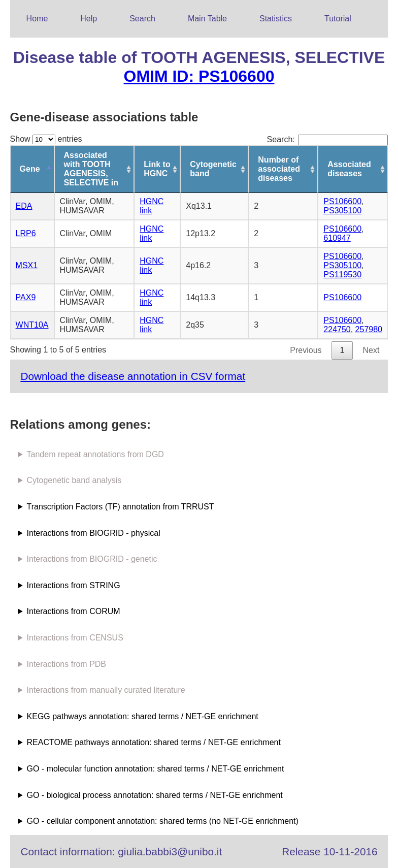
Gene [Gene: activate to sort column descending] (30, 169)
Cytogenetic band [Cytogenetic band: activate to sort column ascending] (213, 169)
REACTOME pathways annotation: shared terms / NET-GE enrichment (154, 742)
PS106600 (342, 201)
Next (371, 350)
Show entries (46, 139)
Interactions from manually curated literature (106, 690)
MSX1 (27, 265)
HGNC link (152, 206)
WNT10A (32, 325)
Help (89, 19)
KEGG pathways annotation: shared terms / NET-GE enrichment (143, 716)
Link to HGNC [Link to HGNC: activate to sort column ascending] (157, 169)
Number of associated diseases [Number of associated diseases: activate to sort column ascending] (279, 169)
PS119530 (342, 275)
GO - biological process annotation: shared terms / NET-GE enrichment (155, 795)
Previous (306, 350)
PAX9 (26, 297)
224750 (337, 329)
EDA (24, 206)
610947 (337, 238)
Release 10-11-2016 (329, 851)
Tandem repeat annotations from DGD (95, 454)
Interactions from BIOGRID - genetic (92, 559)
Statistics (276, 19)
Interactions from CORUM (74, 611)
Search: (328, 139)
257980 (369, 329)
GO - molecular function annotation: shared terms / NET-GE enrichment (156, 769)
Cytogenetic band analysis (74, 480)
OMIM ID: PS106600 (199, 76)
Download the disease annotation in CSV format (133, 376)
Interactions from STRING (74, 585)
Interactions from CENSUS (75, 638)
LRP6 (26, 233)
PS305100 (342, 211)
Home (37, 19)
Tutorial (338, 19)
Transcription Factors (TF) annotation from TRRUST (121, 507)
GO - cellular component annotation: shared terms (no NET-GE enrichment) (163, 821)
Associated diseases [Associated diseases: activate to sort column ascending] (349, 169)
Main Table (207, 19)
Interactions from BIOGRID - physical (94, 533)
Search (142, 19)
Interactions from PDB (67, 664)
